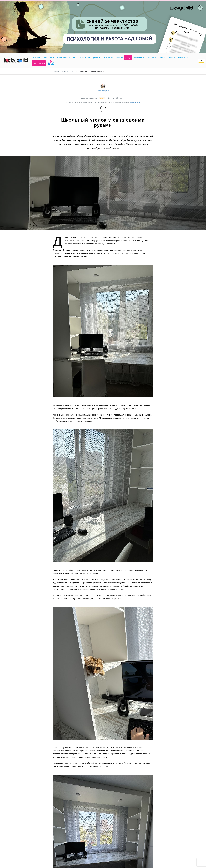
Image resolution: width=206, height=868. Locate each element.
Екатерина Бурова (103, 91)
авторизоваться (135, 103)
